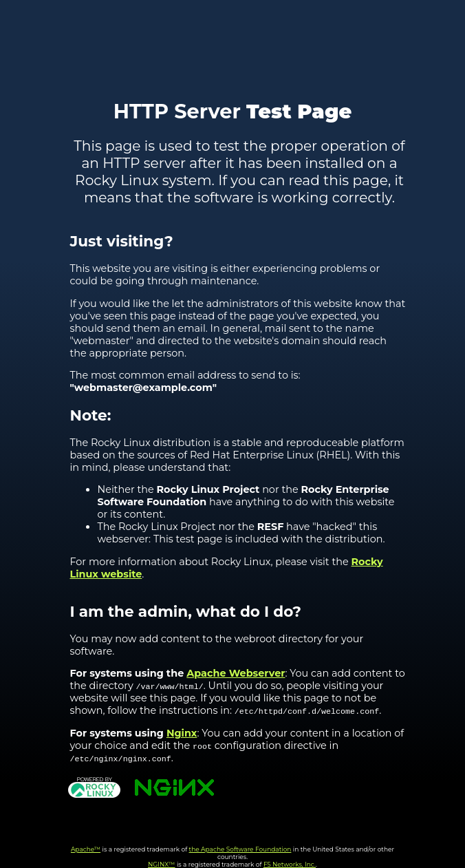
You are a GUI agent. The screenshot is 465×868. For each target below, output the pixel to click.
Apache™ (86, 849)
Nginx (182, 733)
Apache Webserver (236, 673)
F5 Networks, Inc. (290, 864)
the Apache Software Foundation (240, 849)
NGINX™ (162, 864)
